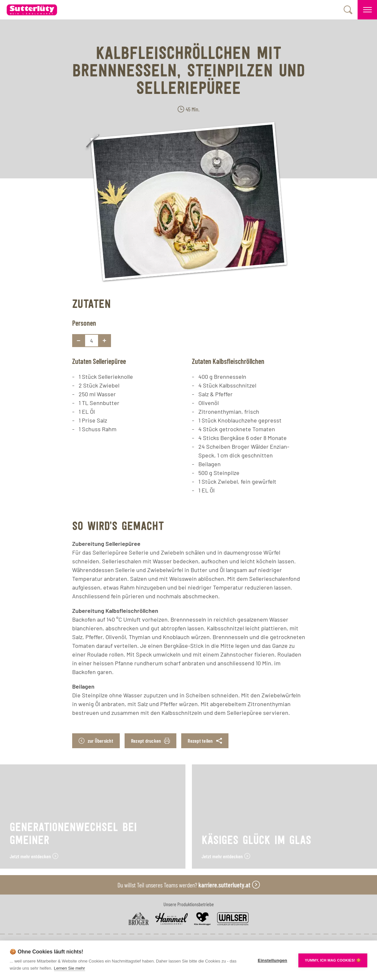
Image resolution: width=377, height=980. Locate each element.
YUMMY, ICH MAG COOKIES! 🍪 (333, 960)
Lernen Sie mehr (70, 968)
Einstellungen (272, 960)
